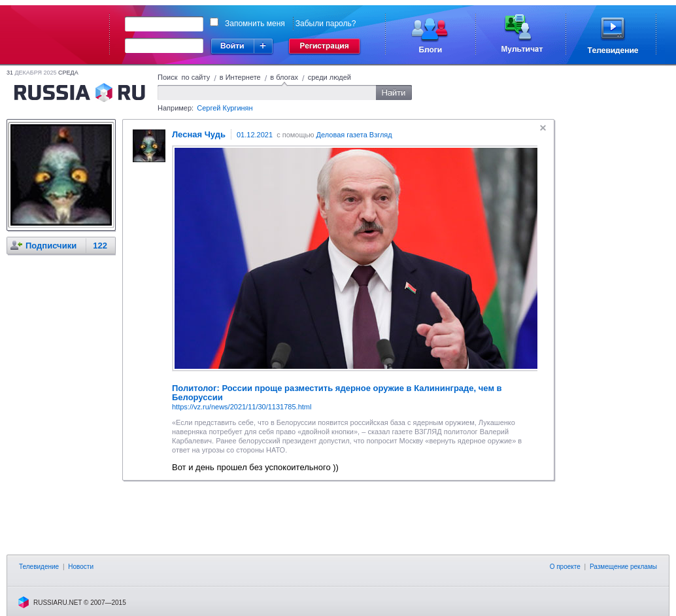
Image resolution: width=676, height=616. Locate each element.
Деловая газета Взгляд (354, 135)
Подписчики (51, 246)
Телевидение (39, 567)
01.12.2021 (255, 135)
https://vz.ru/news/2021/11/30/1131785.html (242, 407)
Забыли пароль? (326, 24)
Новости (81, 567)
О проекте (565, 567)
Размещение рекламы (623, 567)
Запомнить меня (255, 24)
